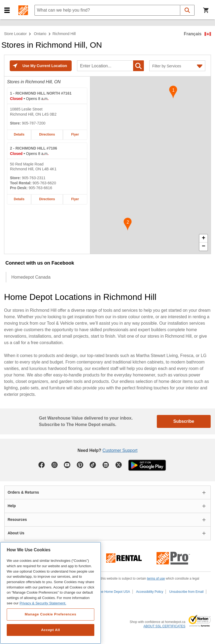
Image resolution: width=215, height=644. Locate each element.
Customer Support (120, 450)
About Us (16, 533)
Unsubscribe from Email (186, 592)
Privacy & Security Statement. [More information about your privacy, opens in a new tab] (43, 603)
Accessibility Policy (150, 592)
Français (193, 34)
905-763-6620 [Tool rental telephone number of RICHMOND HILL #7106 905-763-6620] (44, 183)
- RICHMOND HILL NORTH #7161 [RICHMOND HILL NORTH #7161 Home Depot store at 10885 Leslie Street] (41, 93)
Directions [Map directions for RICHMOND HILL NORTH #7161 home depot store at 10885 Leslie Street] (47, 134)
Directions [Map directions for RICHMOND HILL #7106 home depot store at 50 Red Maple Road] (47, 199)
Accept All (50, 630)
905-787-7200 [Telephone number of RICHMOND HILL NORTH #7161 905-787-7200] (34, 123)
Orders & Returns (23, 492)
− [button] (204, 247)
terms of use (156, 579)
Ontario (40, 34)
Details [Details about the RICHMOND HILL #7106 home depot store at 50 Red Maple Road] (19, 199)
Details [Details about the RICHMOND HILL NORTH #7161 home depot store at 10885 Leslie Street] (19, 134)
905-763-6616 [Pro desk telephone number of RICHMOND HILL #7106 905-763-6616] (40, 188)
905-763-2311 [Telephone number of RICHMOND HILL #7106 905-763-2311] (34, 178)
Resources (17, 520)
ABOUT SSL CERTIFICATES (164, 626)
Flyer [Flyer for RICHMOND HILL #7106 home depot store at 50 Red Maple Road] (75, 199)
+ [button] (204, 238)
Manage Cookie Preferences (51, 614)
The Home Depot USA (114, 592)
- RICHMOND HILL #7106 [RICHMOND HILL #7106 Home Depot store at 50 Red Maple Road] (34, 148)
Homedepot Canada (31, 277)
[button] (7, 10)
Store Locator (15, 34)
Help (12, 506)
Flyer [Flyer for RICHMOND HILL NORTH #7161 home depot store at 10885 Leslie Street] (75, 134)
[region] (51, 593)
